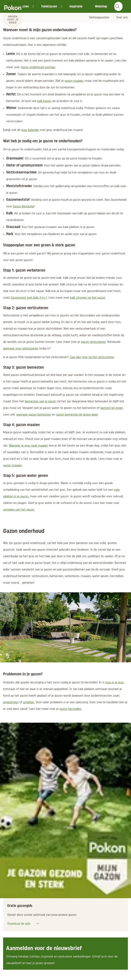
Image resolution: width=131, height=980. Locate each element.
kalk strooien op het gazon (88, 298)
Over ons (122, 18)
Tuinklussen (49, 6)
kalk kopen (44, 101)
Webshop (101, 6)
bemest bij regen (112, 408)
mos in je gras (115, 683)
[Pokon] (13, 15)
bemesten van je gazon (40, 402)
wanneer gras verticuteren (21, 349)
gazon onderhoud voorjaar (38, 67)
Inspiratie (76, 6)
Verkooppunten (99, 18)
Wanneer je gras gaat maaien (28, 446)
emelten (29, 702)
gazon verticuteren (93, 342)
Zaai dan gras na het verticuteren (92, 357)
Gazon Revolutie (23, 207)
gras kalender (30, 130)
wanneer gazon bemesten (34, 415)
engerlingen (11, 702)
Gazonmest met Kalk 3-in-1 (29, 298)
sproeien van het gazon (19, 510)
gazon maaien (74, 81)
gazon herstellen (70, 709)
